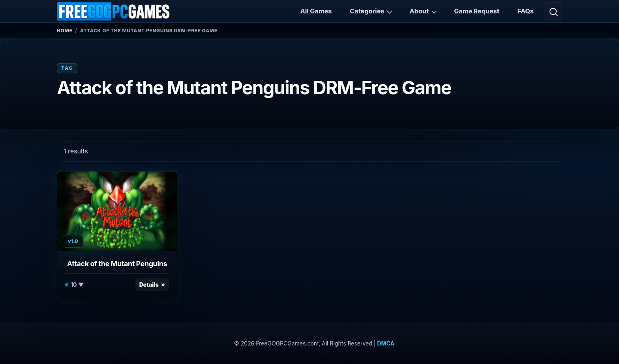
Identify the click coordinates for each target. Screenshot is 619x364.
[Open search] (553, 11)
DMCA (386, 343)
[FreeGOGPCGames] (114, 11)
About (419, 11)
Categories (367, 11)
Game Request (477, 11)
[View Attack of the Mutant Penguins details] (117, 211)
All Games (316, 11)
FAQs (526, 11)
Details (149, 285)
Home (65, 31)
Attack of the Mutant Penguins (117, 264)
